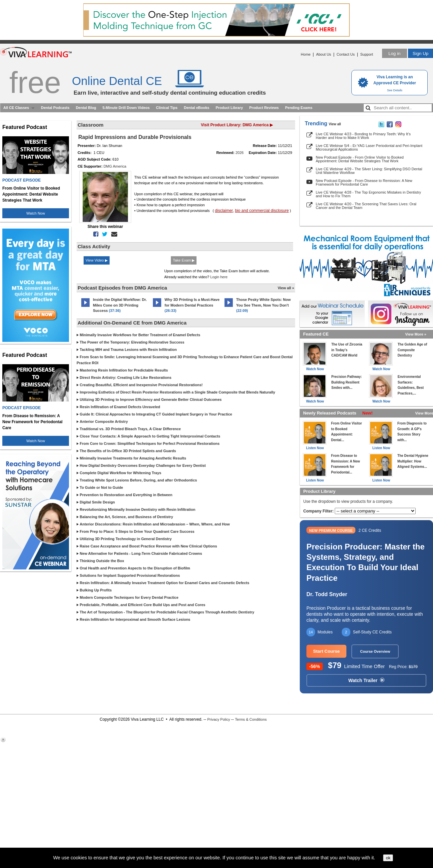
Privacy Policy (218, 719)
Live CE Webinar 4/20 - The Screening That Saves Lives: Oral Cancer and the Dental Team (366, 206)
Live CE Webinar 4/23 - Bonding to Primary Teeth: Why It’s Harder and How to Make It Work (363, 136)
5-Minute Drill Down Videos (126, 108)
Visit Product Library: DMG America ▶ (237, 125)
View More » (416, 334)
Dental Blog (86, 108)
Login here (219, 277)
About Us (324, 54)
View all (335, 124)
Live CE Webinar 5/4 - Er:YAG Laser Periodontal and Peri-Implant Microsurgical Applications (369, 147)
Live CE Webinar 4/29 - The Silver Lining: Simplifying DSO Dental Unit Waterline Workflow (369, 171)
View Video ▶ (97, 260)
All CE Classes (16, 108)
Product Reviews (264, 108)
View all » (286, 288)
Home (306, 54)
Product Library (229, 108)
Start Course (326, 651)
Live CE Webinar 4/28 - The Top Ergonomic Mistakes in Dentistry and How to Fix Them (368, 194)
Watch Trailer (366, 680)
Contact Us (346, 54)
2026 (239, 153)
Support (367, 54)
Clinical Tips (167, 108)
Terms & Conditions (251, 719)
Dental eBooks (197, 108)
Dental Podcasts (55, 108)
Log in (394, 53)
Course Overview (375, 651)
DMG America (115, 166)
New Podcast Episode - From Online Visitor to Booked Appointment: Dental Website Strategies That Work (360, 159)
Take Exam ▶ (184, 260)
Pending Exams (299, 108)
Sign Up (421, 53)
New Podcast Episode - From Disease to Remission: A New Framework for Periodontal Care (364, 182)
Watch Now (36, 213)
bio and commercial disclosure (262, 211)
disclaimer (224, 211)
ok (388, 858)
